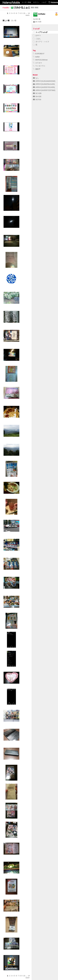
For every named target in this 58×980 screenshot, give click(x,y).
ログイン (36, 2)
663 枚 (37, 19)
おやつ (37, 35)
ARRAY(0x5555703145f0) (44, 87)
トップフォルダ (40, 32)
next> (28, 15)
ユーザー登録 (26, 2)
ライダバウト (39, 66)
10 (24, 13)
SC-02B (37, 22)
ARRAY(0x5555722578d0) (44, 90)
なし (36, 78)
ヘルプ (44, 2)
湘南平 (37, 69)
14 (29, 13)
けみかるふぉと (22, 7)
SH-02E (37, 96)
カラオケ (38, 63)
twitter (36, 57)
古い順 (14, 21)
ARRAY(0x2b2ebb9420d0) (44, 81)
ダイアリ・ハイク (41, 42)
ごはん (37, 39)
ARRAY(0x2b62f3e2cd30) (44, 84)
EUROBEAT (39, 54)
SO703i (37, 100)
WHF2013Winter (40, 60)
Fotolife (6, 8)
